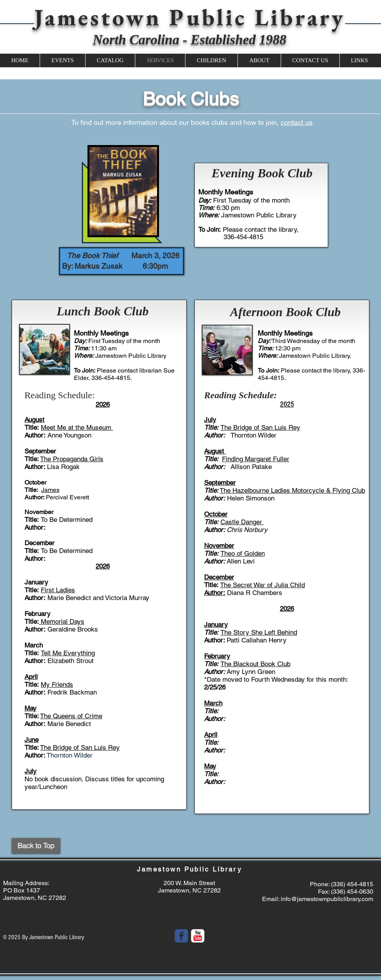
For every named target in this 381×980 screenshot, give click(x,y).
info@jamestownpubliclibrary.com (327, 899)
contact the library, (327, 370)
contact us (297, 122)
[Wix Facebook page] (181, 936)
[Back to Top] (36, 846)
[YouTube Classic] (198, 936)
